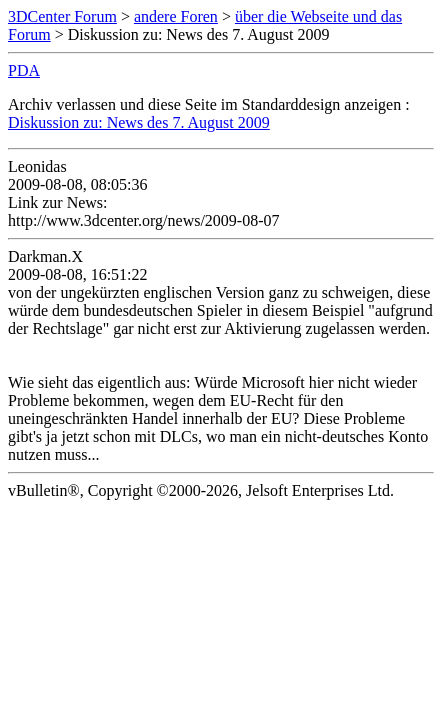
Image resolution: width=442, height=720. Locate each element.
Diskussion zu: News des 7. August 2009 (139, 122)
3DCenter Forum (62, 16)
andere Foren (176, 16)
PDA (24, 70)
